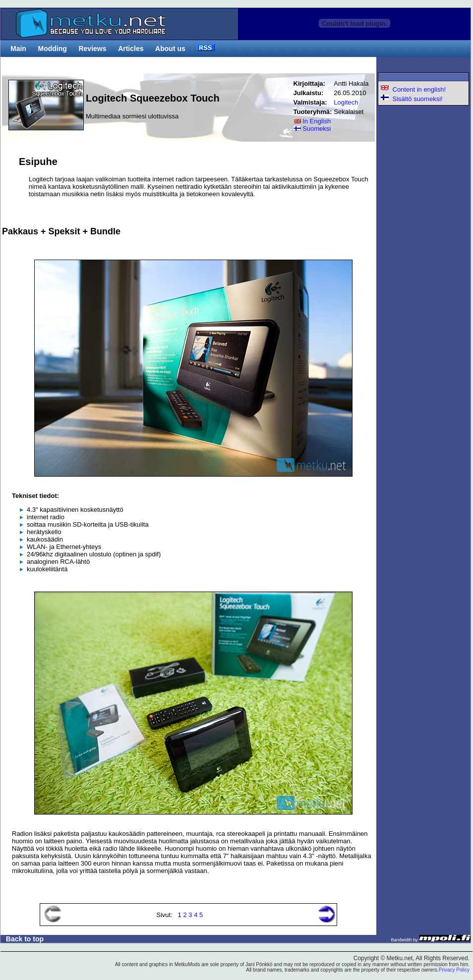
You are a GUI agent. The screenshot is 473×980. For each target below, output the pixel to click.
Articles (131, 49)
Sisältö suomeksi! (412, 99)
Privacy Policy (454, 970)
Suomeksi (312, 129)
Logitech (346, 102)
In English (312, 121)
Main (18, 49)
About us (170, 49)
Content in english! (413, 89)
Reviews (92, 49)
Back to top (25, 939)
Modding (53, 49)
